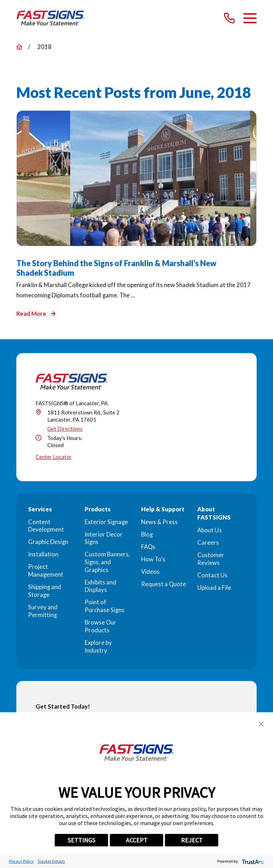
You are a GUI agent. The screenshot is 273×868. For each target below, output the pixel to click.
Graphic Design (48, 542)
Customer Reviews (211, 559)
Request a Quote (164, 584)
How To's (153, 559)
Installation (43, 554)
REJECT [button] (192, 840)
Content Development (46, 526)
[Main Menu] (250, 18)
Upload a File (214, 588)
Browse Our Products (100, 626)
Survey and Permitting (43, 611)
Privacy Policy (21, 861)
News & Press (159, 522)
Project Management (46, 571)
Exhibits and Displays (100, 586)
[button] (261, 724)
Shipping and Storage (45, 591)
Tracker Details (51, 861)
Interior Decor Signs (104, 538)
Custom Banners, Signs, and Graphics (107, 562)
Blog (147, 534)
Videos (150, 572)
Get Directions (65, 429)
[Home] (50, 18)
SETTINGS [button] (81, 840)
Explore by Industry (98, 647)
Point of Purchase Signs (105, 606)
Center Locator (54, 457)
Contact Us (212, 575)
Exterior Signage (106, 522)
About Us (210, 530)
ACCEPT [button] (137, 840)
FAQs (148, 547)
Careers (208, 543)
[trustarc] (252, 861)
